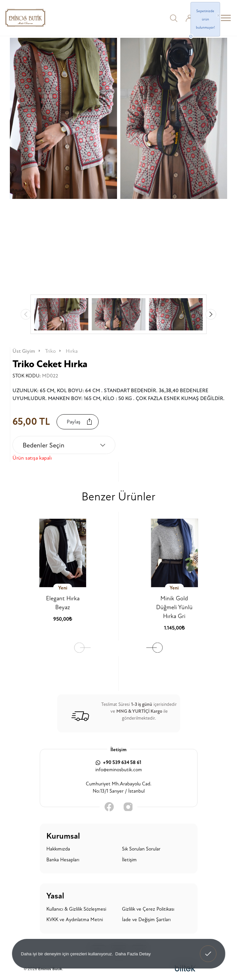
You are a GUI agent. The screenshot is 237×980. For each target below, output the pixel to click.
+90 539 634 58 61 (119, 763)
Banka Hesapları (63, 860)
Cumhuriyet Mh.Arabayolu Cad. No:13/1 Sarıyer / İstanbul (119, 788)
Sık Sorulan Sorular (141, 849)
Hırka (72, 351)
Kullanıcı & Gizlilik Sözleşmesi (76, 909)
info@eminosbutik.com (119, 770)
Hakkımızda (58, 849)
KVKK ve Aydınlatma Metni (75, 920)
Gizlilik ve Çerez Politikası (148, 909)
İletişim (129, 860)
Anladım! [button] (208, 949)
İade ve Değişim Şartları (146, 920)
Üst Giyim (27, 351)
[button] (211, 314)
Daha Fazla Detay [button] (133, 954)
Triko (54, 351)
